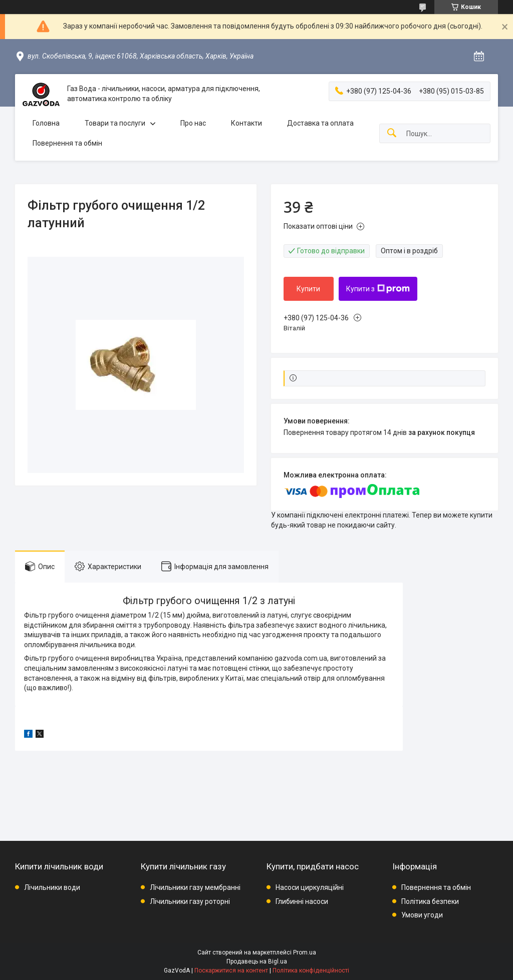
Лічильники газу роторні (190, 901)
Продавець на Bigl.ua (257, 961)
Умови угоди (422, 915)
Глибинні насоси (302, 901)
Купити (308, 289)
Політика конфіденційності (311, 970)
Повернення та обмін (67, 143)
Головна (46, 123)
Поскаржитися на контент (231, 970)
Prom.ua (305, 952)
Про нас (193, 123)
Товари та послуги (115, 123)
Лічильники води (52, 887)
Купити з (378, 289)
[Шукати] (392, 133)
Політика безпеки (430, 901)
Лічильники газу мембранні (195, 887)
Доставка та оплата (320, 123)
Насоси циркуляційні (310, 887)
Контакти (246, 123)
